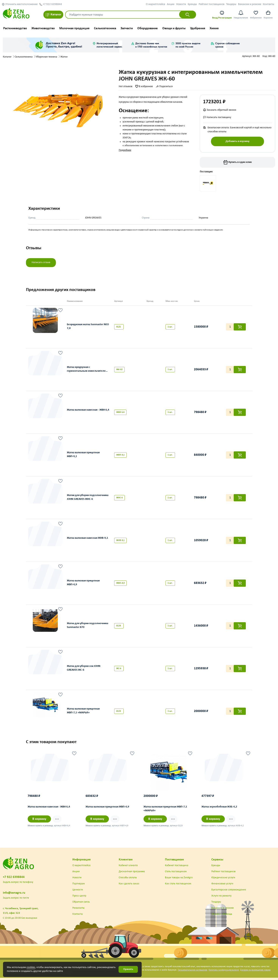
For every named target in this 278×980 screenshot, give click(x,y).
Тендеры (231, 4)
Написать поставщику (217, 117)
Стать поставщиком (176, 872)
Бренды (192, 4)
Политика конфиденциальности (224, 970)
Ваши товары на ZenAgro (179, 878)
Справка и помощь (222, 914)
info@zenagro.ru (14, 893)
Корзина (268, 15)
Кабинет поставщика (177, 865)
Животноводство (43, 28)
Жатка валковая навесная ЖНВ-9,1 (87, 538)
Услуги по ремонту (221, 896)
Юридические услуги (223, 878)
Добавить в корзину (237, 141)
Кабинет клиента (128, 865)
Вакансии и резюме (250, 4)
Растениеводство (15, 28)
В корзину (39, 819)
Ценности (78, 890)
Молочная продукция (74, 28)
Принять (128, 969)
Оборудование (148, 28)
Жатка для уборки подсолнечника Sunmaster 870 (87, 625)
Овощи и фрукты (174, 28)
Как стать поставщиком (178, 884)
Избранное (256, 15)
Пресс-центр (79, 896)
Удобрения (198, 28)
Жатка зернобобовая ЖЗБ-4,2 (219, 807)
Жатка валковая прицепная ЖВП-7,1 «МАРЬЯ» (83, 711)
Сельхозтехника (105, 28)
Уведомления (241, 15)
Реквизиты (78, 908)
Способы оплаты (128, 878)
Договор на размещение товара (255, 970)
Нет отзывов (126, 86)
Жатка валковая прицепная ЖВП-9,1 (83, 455)
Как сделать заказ (129, 884)
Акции (171, 4)
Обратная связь (81, 902)
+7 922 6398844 (51, 4)
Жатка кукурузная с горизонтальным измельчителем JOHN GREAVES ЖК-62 (87, 370)
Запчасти (127, 28)
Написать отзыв (41, 262)
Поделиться (164, 86)
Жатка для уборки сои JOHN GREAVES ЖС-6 (84, 668)
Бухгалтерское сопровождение (229, 890)
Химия (214, 28)
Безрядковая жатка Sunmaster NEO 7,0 (88, 326)
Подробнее (125, 150)
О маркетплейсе (155, 4)
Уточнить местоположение (20, 4)
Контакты (269, 4)
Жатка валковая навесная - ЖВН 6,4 (88, 410)
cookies (31, 967)
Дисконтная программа (132, 872)
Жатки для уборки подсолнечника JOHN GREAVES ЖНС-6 (88, 497)
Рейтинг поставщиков (212, 4)
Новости (181, 4)
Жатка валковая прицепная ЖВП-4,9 (83, 583)
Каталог (53, 15)
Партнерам (78, 884)
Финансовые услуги (222, 884)
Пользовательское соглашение (192, 970)
